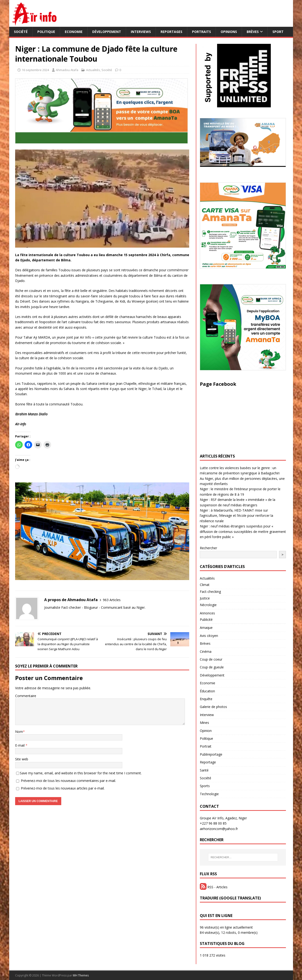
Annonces (207, 613)
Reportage (208, 762)
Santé (204, 770)
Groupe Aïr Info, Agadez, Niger (223, 818)
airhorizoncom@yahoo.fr (219, 829)
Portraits (201, 32)
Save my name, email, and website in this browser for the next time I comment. (81, 773)
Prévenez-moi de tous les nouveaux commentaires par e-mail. (68, 781)
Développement (107, 32)
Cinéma (206, 651)
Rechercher (208, 548)
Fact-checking (210, 592)
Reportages (171, 32)
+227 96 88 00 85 (213, 823)
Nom (19, 732)
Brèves (253, 32)
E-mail (20, 745)
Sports (205, 786)
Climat (205, 585)
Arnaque (206, 628)
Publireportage (211, 754)
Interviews (141, 32)
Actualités (93, 70)
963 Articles (112, 600)
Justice (205, 598)
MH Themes (81, 975)
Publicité (206, 619)
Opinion (206, 731)
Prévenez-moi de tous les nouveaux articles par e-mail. (63, 788)
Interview (207, 715)
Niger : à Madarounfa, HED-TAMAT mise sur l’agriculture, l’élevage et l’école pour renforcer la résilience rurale (236, 516)
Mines (204, 723)
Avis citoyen (209, 636)
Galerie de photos (213, 707)
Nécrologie (208, 605)
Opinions (229, 32)
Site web (22, 759)
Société (21, 32)
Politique (46, 32)
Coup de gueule (212, 667)
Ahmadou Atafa (67, 70)
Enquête (206, 699)
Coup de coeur (211, 659)
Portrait (206, 746)
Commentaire (26, 696)
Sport (278, 32)
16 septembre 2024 (35, 70)
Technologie (209, 794)
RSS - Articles (214, 887)
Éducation (207, 691)
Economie (74, 32)
